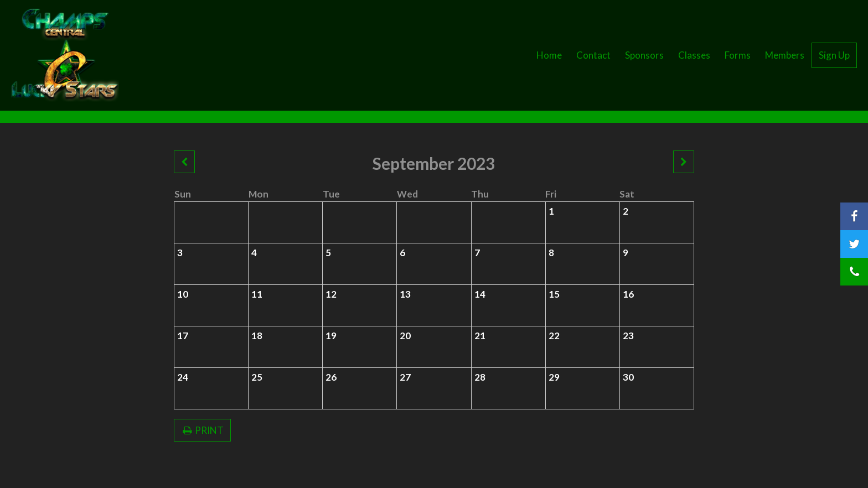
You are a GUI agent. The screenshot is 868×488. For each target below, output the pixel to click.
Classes (694, 55)
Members (785, 55)
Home (549, 55)
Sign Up (834, 55)
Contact (593, 55)
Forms (738, 55)
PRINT (202, 430)
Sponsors (644, 55)
